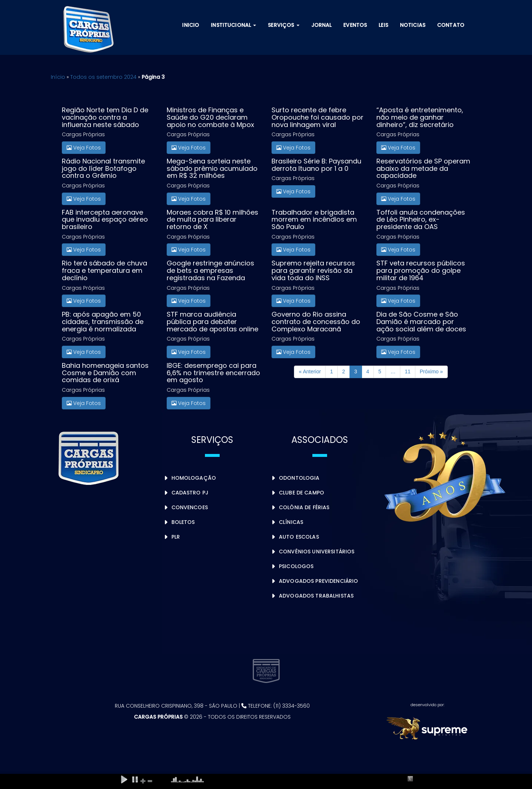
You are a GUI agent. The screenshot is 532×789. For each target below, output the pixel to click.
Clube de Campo (302, 493)
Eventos (355, 25)
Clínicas (291, 522)
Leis (383, 25)
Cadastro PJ (190, 493)
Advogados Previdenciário (318, 581)
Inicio (191, 25)
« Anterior (310, 371)
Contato (451, 25)
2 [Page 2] (344, 371)
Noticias (413, 25)
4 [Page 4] (368, 371)
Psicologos (296, 566)
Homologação (194, 478)
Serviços (283, 25)
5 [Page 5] (380, 371)
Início (58, 77)
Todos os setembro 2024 (103, 77)
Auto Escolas (299, 537)
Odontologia (299, 478)
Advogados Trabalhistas (316, 596)
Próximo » (431, 371)
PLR (176, 537)
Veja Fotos (84, 148)
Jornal (322, 25)
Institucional (233, 25)
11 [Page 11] (408, 371)
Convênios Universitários (317, 552)
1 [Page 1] (331, 371)
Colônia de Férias (304, 507)
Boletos (183, 522)
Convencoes (190, 507)
